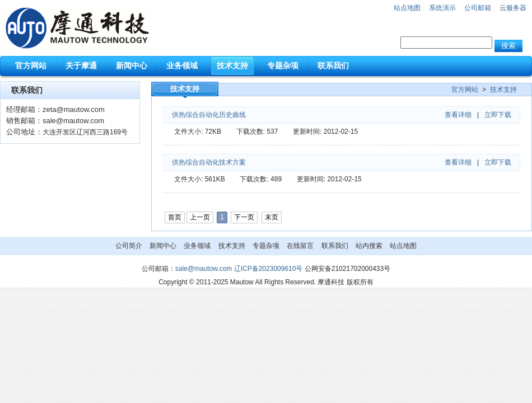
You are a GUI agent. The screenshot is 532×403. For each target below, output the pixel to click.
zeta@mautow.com (74, 109)
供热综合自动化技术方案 (209, 162)
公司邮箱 (478, 8)
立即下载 (498, 115)
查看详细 (458, 115)
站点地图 (407, 8)
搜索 (508, 46)
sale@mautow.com (73, 121)
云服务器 (513, 8)
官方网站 (465, 90)
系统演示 (442, 8)
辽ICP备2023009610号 (269, 269)
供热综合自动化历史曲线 (209, 115)
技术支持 (503, 90)
